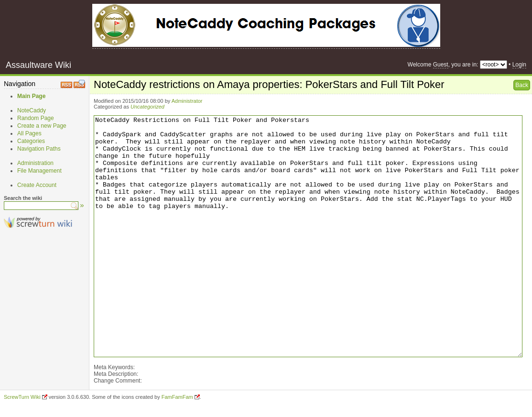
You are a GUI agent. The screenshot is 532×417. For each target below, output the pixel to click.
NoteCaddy (32, 110)
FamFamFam (177, 397)
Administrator (187, 101)
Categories (31, 141)
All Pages (29, 133)
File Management (39, 171)
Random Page (36, 118)
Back (522, 85)
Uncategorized (147, 107)
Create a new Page (42, 126)
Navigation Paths (39, 149)
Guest (441, 65)
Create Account (37, 185)
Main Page (31, 96)
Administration (35, 163)
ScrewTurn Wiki (22, 397)
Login (519, 65)
